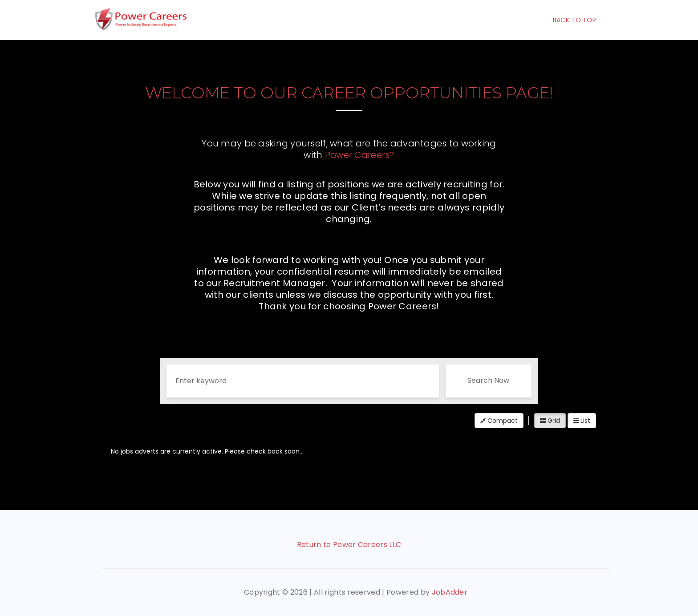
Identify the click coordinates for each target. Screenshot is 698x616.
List (582, 421)
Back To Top (574, 20)
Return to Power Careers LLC (349, 545)
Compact (499, 421)
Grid (550, 421)
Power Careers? (360, 155)
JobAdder (450, 592)
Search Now (488, 380)
